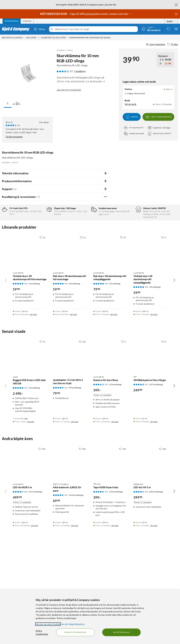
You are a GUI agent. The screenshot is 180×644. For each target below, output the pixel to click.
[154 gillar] (42, 546)
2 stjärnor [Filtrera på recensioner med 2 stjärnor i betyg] (39, 236)
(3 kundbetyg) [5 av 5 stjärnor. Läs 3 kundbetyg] (155, 384)
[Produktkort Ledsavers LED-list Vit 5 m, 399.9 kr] (150, 560)
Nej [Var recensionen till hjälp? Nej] (102, 280)
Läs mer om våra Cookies (48, 624)
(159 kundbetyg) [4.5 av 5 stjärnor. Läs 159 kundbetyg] (116, 588)
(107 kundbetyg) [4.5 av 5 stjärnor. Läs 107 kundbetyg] (156, 481)
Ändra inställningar (42, 632)
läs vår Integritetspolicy (73, 624)
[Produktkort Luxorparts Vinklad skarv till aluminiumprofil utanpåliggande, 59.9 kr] (150, 348)
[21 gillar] (83, 334)
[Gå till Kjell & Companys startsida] (17, 29)
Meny (39, 29)
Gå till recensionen (14, 137)
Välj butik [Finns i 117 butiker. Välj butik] (74, 518)
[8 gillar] (164, 438)
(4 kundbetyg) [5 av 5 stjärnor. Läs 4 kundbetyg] (115, 380)
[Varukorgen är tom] (176, 29)
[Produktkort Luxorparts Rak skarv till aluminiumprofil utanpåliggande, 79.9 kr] (110, 348)
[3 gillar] (123, 438)
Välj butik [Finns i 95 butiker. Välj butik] (154, 518)
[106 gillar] (162, 546)
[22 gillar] (42, 334)
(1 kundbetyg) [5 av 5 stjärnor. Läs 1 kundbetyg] (34, 380)
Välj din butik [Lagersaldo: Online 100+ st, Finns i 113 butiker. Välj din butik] (130, 104)
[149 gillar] (122, 546)
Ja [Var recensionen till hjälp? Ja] (96, 280)
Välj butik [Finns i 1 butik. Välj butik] (30, 518)
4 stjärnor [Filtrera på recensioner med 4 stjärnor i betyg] (39, 226)
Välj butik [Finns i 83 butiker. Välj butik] (33, 411)
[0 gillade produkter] (168, 29)
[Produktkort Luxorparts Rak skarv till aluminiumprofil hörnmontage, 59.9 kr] (70, 348)
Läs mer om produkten (69, 90)
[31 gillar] (42, 438)
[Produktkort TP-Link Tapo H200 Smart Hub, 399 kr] (110, 560)
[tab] (12, 21)
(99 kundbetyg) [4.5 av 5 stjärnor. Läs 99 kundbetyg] (75, 484)
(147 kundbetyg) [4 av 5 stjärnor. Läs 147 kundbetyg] (35, 588)
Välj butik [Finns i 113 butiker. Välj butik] (115, 518)
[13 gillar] (123, 334)
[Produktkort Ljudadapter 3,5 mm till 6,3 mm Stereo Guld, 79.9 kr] (70, 452)
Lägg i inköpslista (156, 45)
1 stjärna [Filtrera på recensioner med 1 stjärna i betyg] (39, 241)
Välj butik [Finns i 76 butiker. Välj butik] (114, 411)
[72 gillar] (173, 45)
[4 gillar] (164, 334)
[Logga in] (151, 29)
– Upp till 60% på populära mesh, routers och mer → (86, 14)
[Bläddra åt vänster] (6, 377)
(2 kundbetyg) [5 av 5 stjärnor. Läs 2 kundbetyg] (74, 380)
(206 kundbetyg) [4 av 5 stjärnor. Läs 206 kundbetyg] (156, 588)
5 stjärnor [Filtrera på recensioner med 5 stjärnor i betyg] (39, 221)
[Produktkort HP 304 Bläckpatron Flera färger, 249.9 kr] (150, 452)
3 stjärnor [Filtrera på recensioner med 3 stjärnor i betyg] (39, 231)
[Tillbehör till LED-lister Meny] (68, 38)
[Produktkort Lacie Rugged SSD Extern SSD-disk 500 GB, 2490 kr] (30, 452)
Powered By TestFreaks (94, 290)
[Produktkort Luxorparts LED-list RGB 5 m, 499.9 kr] (30, 560)
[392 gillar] (82, 546)
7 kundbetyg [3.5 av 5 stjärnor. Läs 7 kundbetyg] (80, 71)
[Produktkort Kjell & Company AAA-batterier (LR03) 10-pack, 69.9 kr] (70, 560)
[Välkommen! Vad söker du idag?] (96, 29)
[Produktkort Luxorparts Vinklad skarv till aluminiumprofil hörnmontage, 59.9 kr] (30, 348)
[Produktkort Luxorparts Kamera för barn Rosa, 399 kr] (110, 452)
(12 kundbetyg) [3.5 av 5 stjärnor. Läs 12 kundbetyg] (115, 481)
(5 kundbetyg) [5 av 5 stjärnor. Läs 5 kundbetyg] (34, 484)
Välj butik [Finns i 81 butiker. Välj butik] (73, 411)
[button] (8, 104)
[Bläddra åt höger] (174, 377)
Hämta (132, 117)
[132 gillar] (82, 438)
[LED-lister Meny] (39, 38)
